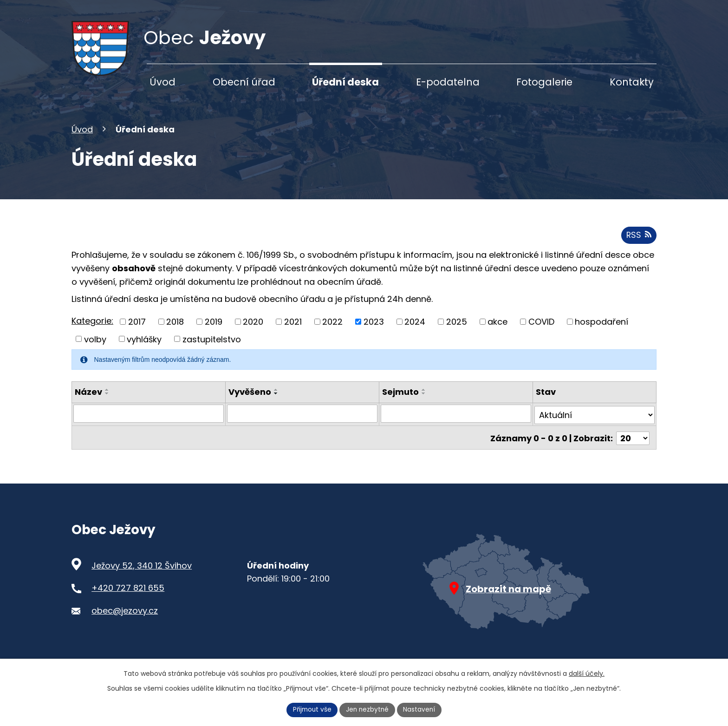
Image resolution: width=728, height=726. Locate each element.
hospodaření (601, 331)
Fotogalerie (544, 82)
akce (497, 331)
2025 (457, 331)
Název (88, 402)
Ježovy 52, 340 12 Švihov (142, 572)
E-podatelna (448, 82)
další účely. (587, 673)
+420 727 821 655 (128, 594)
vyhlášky (144, 349)
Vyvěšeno (250, 402)
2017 (137, 331)
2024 (415, 331)
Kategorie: (92, 330)
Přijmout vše (311, 709)
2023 (374, 331)
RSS (638, 245)
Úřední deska (345, 82)
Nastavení (421, 709)
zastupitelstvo (212, 349)
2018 (175, 331)
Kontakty (632, 82)
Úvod (82, 139)
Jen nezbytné (368, 709)
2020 (253, 331)
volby (95, 349)
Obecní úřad (244, 82)
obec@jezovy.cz (125, 617)
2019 (214, 331)
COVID (541, 331)
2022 (332, 331)
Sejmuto (400, 402)
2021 (293, 331)
